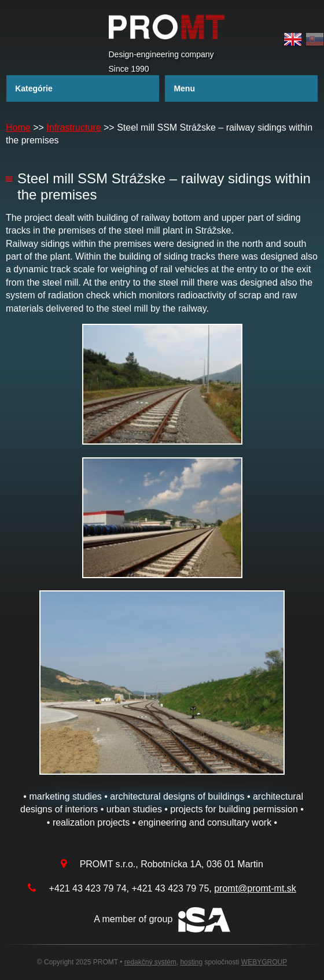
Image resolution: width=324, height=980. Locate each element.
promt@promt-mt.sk (255, 888)
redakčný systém (150, 962)
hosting (191, 962)
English (293, 40)
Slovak (315, 40)
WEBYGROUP (264, 962)
